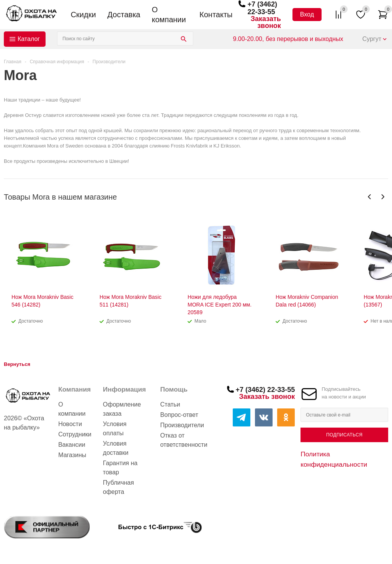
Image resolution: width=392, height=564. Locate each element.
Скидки (83, 15)
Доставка (124, 15)
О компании (169, 15)
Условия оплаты (115, 429)
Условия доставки (116, 448)
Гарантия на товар (120, 468)
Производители (182, 425)
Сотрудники (75, 434)
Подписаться (344, 435)
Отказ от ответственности (184, 440)
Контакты (216, 15)
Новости (70, 424)
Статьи (170, 404)
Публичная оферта (118, 487)
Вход (307, 14)
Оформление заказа (122, 409)
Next (383, 197)
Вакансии (72, 445)
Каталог (29, 39)
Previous (370, 197)
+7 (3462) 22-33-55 (262, 8)
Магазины (72, 455)
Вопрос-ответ (179, 415)
